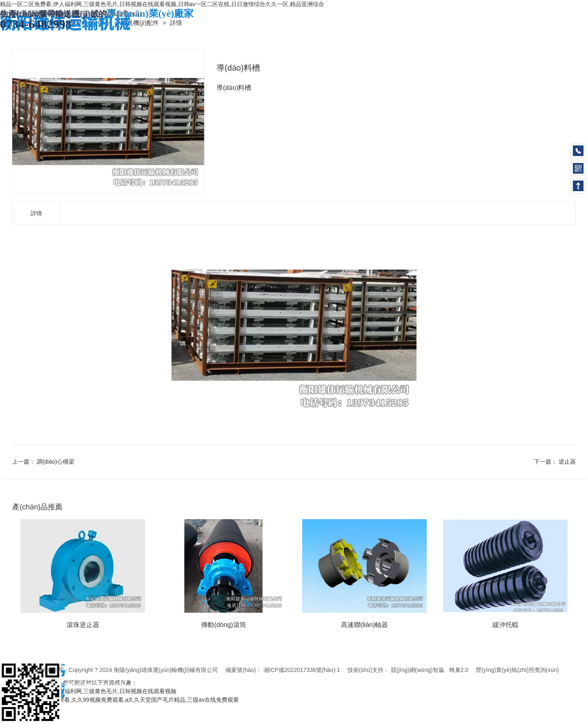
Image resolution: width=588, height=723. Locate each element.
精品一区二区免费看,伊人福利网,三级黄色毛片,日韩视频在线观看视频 (88, 691)
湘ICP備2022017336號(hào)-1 (302, 670)
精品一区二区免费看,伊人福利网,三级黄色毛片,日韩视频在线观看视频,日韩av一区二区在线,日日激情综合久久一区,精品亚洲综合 (162, 4)
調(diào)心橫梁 (56, 462)
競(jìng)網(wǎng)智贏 (418, 670)
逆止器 (567, 462)
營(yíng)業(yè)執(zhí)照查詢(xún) (517, 670)
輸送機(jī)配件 (141, 23)
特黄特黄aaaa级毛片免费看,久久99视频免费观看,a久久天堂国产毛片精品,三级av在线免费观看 (119, 700)
